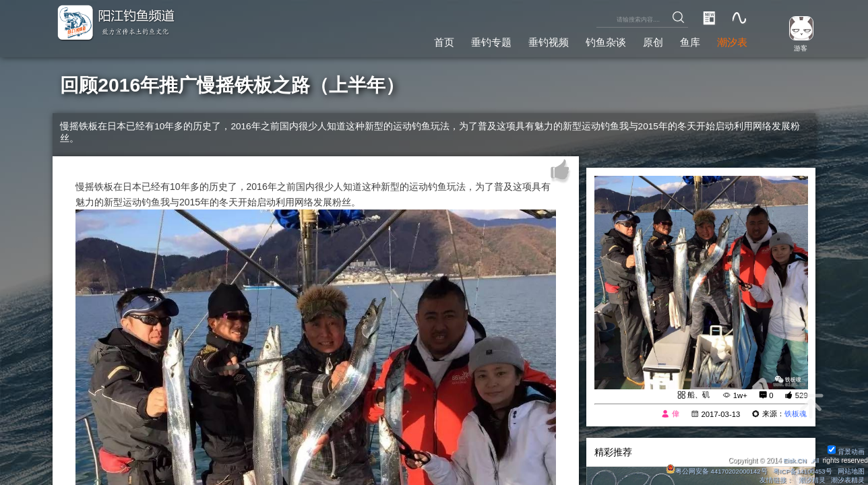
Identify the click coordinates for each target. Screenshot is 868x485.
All (815, 460)
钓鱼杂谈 (596, 41)
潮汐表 (731, 41)
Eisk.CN (794, 460)
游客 (797, 47)
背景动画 (846, 451)
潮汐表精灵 (847, 480)
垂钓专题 (474, 41)
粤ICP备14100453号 (801, 471)
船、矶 (699, 395)
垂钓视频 (535, 41)
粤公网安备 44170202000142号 (712, 471)
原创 (646, 41)
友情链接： (775, 480)
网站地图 (850, 471)
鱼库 (686, 41)
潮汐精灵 (811, 480)
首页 (424, 41)
